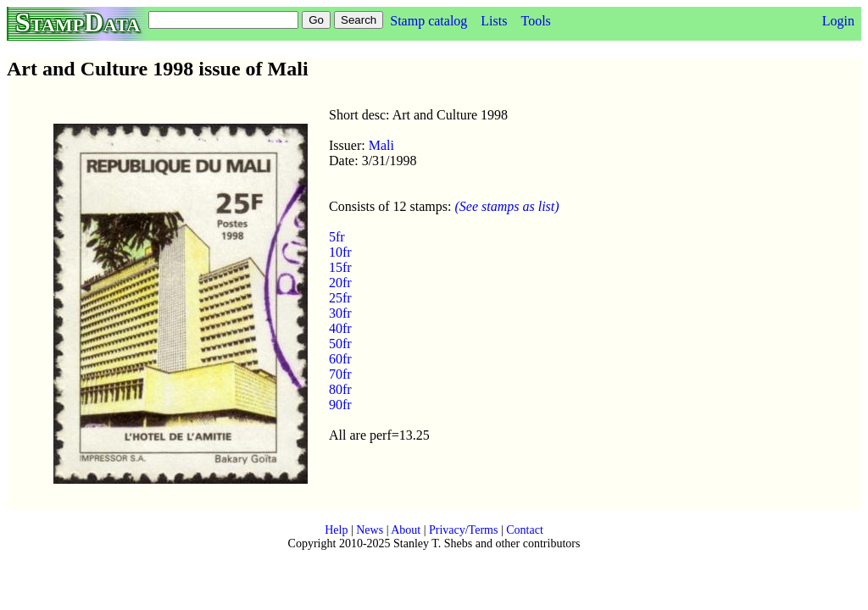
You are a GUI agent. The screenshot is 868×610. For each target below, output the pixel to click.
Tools (535, 21)
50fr (340, 344)
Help (336, 530)
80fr (340, 389)
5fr (337, 237)
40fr (340, 328)
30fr (340, 313)
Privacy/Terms (463, 530)
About (406, 530)
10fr (340, 252)
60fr (340, 359)
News (370, 530)
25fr (340, 298)
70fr (340, 374)
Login (838, 21)
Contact (525, 530)
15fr (340, 267)
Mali (381, 145)
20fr (340, 283)
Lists (494, 21)
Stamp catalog (428, 21)
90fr (340, 405)
